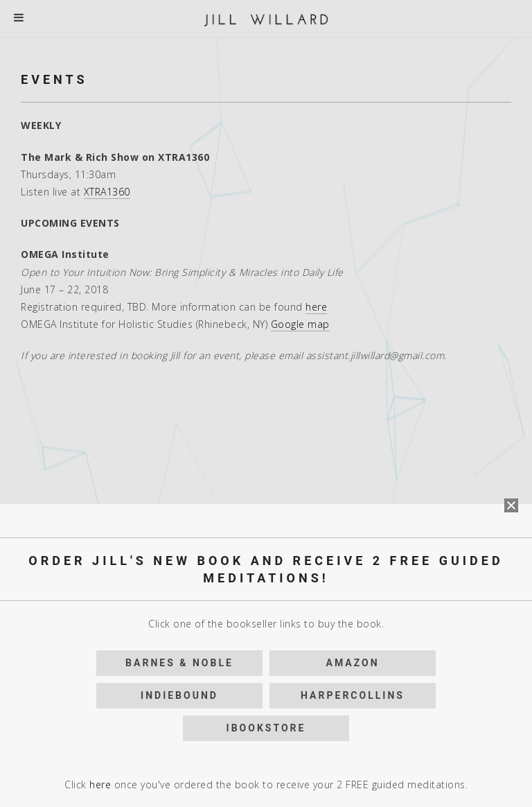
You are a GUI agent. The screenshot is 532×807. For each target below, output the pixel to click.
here (100, 477)
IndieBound (179, 388)
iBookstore (266, 420)
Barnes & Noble (179, 355)
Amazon (352, 355)
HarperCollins (353, 388)
